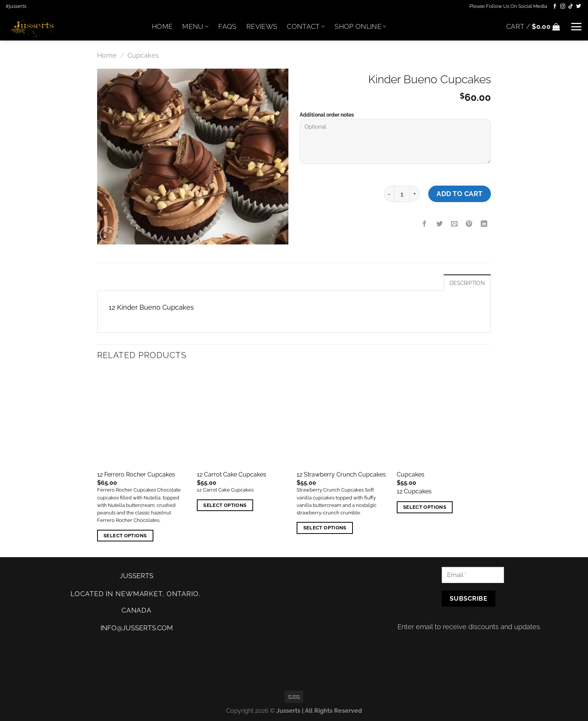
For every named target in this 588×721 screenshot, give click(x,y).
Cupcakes (143, 55)
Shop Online (360, 26)
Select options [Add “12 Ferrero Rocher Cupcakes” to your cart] (125, 536)
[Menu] (576, 27)
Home (162, 26)
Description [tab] (467, 283)
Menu (195, 26)
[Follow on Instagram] (563, 7)
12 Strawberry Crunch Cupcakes (341, 474)
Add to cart (460, 194)
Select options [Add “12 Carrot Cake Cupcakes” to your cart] (225, 505)
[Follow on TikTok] (571, 7)
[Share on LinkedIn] (484, 224)
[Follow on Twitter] (578, 7)
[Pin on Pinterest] (469, 224)
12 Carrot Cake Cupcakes (232, 474)
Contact (306, 26)
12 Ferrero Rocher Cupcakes (136, 474)
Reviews (262, 26)
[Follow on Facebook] (555, 7)
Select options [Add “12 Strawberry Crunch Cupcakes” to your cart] (325, 528)
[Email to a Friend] (454, 224)
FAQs (227, 26)
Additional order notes (327, 115)
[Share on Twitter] (439, 224)
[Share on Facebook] (424, 224)
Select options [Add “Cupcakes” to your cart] (425, 507)
